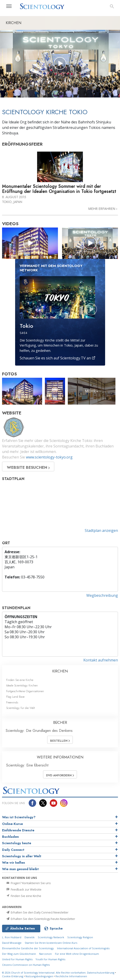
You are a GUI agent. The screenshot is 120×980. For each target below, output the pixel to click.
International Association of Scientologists (83, 948)
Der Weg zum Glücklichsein (19, 954)
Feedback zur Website (24, 889)
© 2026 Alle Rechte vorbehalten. (45, 973)
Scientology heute (17, 843)
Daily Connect (13, 850)
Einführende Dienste (18, 830)
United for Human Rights (18, 959)
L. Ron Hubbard (12, 937)
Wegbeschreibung (102, 595)
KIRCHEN (60, 671)
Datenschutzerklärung (101, 973)
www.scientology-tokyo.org (49, 457)
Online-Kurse (12, 824)
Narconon (45, 954)
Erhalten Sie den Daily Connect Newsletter (37, 912)
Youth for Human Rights (50, 959)
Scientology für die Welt (20, 708)
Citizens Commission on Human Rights (26, 965)
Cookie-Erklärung (13, 976)
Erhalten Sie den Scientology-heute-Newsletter (40, 919)
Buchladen (10, 837)
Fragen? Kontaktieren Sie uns (28, 883)
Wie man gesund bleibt (20, 869)
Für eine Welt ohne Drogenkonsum (77, 954)
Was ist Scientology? (19, 817)
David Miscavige (12, 943)
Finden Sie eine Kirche (20, 680)
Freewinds (12, 702)
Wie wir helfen (14, 863)
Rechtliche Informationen (71, 976)
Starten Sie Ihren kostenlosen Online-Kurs (51, 943)
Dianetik (30, 937)
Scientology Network (51, 937)
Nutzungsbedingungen (39, 976)
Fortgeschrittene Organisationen (25, 691)
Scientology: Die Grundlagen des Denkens (39, 731)
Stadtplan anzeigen (101, 530)
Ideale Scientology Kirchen (22, 685)
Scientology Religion (80, 937)
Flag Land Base (15, 697)
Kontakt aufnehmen (101, 660)
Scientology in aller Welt (22, 856)
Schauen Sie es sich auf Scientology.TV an (58, 358)
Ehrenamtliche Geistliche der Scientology (28, 948)
